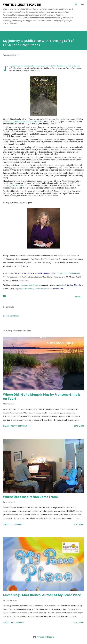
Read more (79, 426)
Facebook (62, 285)
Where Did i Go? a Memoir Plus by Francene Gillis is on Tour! (42, 396)
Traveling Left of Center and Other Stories (22, 121)
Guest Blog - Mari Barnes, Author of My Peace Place (42, 595)
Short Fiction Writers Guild (69, 273)
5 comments (17, 524)
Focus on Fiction (27, 289)
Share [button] (78, 297)
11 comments (17, 622)
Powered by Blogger (44, 637)
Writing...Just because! (22, 4)
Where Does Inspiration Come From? (31, 497)
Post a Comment (11, 316)
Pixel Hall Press (18, 186)
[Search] (76, 5)
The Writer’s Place (42, 289)
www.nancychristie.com (29, 285)
